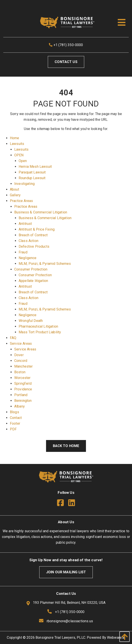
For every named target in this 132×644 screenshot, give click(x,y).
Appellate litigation (33, 281)
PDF (13, 429)
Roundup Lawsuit (32, 178)
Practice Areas (21, 201)
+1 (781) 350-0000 (66, 45)
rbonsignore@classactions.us (70, 621)
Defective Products (34, 246)
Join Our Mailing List (66, 572)
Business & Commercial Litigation (41, 212)
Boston (20, 372)
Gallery (15, 195)
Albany (20, 406)
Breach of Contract (33, 235)
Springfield (23, 383)
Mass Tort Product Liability (40, 332)
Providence (23, 389)
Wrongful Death (31, 321)
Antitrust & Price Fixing (37, 229)
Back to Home (66, 446)
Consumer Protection (31, 269)
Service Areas (21, 344)
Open (23, 161)
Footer (15, 423)
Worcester (22, 378)
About (14, 189)
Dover (19, 355)
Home (15, 138)
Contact (16, 418)
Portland (21, 395)
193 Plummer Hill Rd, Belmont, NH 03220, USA (66, 603)
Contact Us (66, 62)
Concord (21, 361)
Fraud (23, 252)
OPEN (19, 155)
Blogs (14, 412)
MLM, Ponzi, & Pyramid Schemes (45, 264)
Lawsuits (17, 144)
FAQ (13, 338)
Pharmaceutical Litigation (38, 326)
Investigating (24, 184)
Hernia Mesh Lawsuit (35, 167)
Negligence (28, 258)
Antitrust (25, 224)
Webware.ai (116, 638)
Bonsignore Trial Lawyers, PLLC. (61, 638)
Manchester (24, 366)
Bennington (23, 401)
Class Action (29, 241)
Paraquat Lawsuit (32, 172)
